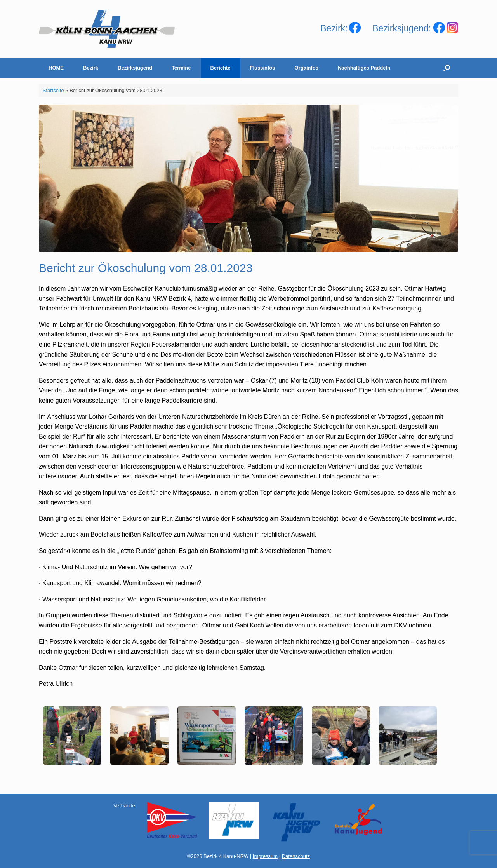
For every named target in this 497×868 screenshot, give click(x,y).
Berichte (221, 68)
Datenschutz (296, 856)
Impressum (265, 856)
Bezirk (91, 68)
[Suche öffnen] (447, 68)
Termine (181, 68)
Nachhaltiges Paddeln (364, 68)
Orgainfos (307, 68)
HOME (56, 68)
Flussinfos (263, 68)
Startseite (53, 90)
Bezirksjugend (135, 68)
